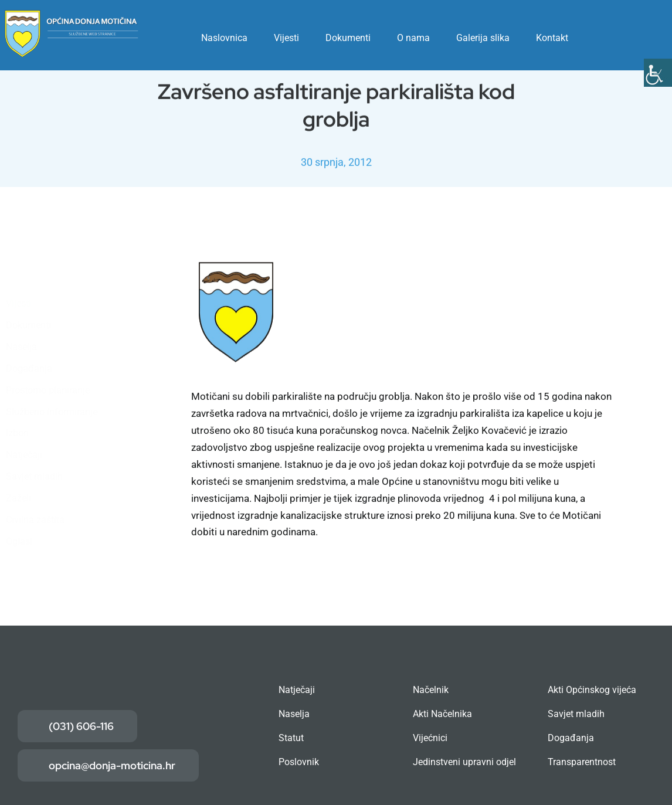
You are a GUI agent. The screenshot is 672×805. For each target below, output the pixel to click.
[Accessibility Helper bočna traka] (658, 73)
